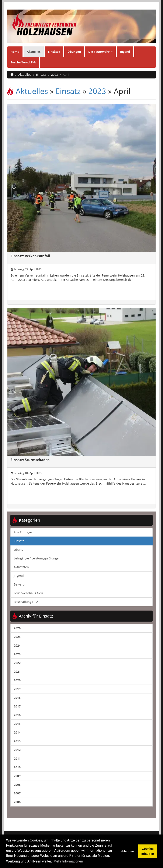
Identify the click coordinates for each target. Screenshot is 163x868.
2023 (55, 75)
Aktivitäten (21, 567)
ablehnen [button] (127, 851)
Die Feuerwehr (100, 52)
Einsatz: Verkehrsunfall (30, 256)
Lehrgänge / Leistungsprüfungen (37, 558)
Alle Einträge (23, 532)
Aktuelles (34, 52)
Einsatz (41, 75)
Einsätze (54, 52)
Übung (19, 550)
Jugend (125, 52)
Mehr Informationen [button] (68, 861)
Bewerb (19, 584)
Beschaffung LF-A (23, 62)
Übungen (74, 52)
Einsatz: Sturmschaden (30, 460)
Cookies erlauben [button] (148, 851)
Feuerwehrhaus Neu (28, 593)
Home (15, 52)
